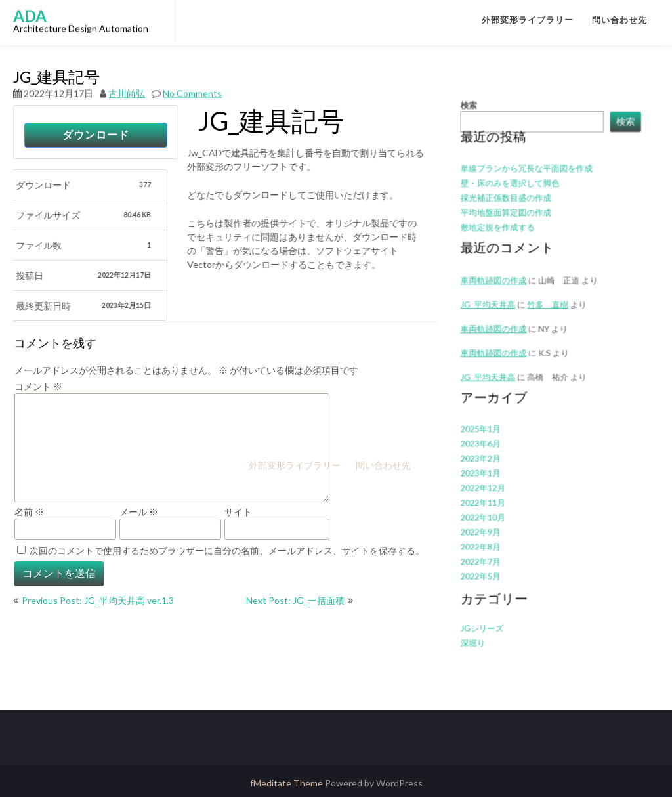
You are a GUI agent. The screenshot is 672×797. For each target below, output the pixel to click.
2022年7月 (490, 535)
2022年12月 (492, 472)
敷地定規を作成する (505, 249)
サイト (238, 512)
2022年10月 (492, 497)
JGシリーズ (492, 592)
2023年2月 (490, 447)
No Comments (192, 78)
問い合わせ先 (619, 20)
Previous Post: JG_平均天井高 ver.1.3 (98, 600)
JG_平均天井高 (497, 315)
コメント (38, 386)
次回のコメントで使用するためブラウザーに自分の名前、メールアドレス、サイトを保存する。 (227, 550)
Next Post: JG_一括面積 (295, 600)
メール (139, 512)
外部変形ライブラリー (528, 20)
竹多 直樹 (548, 315)
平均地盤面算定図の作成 (512, 236)
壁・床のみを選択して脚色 (515, 211)
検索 (480, 144)
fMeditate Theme (287, 783)
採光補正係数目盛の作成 (512, 224)
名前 (29, 512)
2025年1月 (490, 422)
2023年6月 (490, 434)
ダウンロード (96, 135)
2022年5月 (490, 548)
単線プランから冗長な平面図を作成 (530, 199)
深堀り (484, 605)
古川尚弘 (127, 78)
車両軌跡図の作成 (501, 336)
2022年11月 (492, 485)
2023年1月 (490, 459)
